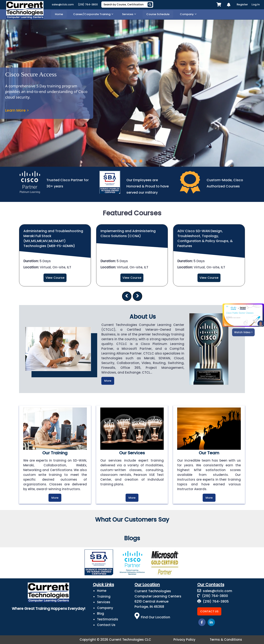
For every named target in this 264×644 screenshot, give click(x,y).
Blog (101, 613)
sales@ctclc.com (63, 4)
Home (102, 591)
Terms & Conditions (226, 640)
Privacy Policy (184, 640)
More (108, 381)
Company (105, 608)
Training (104, 596)
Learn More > (17, 110)
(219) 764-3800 (88, 4)
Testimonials (108, 619)
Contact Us (106, 625)
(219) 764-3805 (213, 601)
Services (104, 602)
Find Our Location (152, 617)
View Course (55, 278)
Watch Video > (243, 332)
